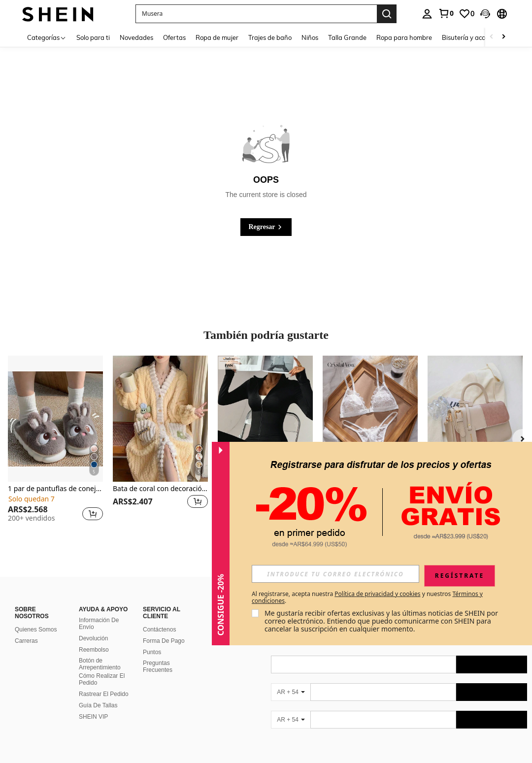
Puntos (152, 652)
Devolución (93, 638)
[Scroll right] (503, 37)
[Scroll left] (492, 37)
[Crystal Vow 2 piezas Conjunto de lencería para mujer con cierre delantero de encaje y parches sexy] (370, 419)
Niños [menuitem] (310, 37)
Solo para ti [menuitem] (93, 37)
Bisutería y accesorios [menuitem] (473, 37)
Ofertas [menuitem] (174, 37)
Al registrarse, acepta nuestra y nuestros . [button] (367, 597)
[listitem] (55, 443)
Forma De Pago (164, 641)
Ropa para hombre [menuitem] (404, 37)
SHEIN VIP (93, 717)
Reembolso (94, 650)
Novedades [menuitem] (136, 37)
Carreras (26, 641)
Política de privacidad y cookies (377, 594)
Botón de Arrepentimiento (100, 664)
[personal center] (427, 14)
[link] (446, 13)
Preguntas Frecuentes (158, 666)
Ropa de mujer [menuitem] (217, 37)
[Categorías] (47, 37)
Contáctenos (159, 630)
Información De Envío (99, 624)
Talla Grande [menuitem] (347, 37)
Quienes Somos (36, 630)
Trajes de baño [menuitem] (270, 37)
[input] (335, 574)
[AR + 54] (291, 692)
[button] (256, 14)
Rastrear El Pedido (104, 694)
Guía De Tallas (98, 705)
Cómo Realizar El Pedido (102, 679)
